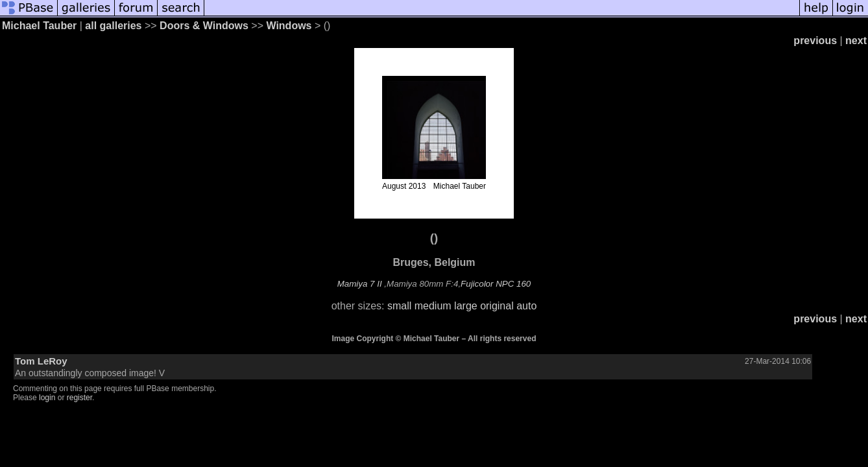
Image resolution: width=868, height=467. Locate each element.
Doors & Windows (204, 26)
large (466, 306)
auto (526, 306)
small (399, 306)
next (856, 41)
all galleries (113, 26)
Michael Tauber (39, 26)
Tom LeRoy (41, 361)
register (79, 398)
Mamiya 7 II (360, 284)
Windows (289, 26)
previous (815, 41)
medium (433, 306)
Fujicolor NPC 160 (496, 284)
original (497, 306)
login (47, 398)
